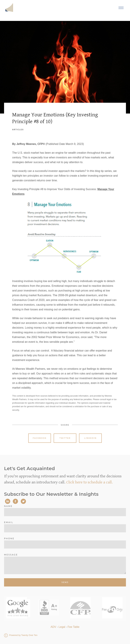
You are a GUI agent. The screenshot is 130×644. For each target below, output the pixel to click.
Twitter (65, 438)
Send (65, 582)
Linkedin (90, 438)
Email (9, 522)
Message (11, 555)
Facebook (40, 438)
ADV (53, 627)
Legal (62, 627)
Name (8, 506)
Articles (18, 130)
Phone (9, 538)
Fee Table (73, 627)
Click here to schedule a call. (89, 482)
